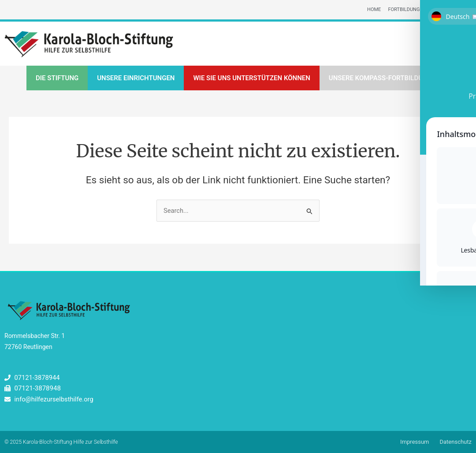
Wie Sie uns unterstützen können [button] (251, 78)
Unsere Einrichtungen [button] (136, 78)
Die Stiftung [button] (57, 78)
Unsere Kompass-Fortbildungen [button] (385, 78)
